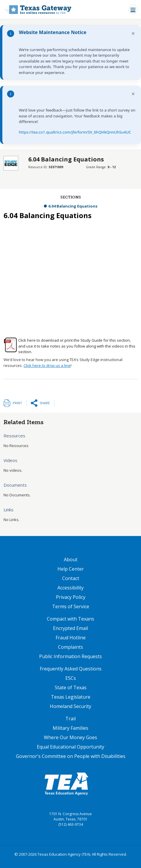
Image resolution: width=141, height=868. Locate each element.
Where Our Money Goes (70, 737)
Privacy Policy (71, 597)
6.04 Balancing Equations (73, 206)
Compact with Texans (70, 619)
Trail (70, 719)
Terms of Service (71, 606)
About (71, 559)
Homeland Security (70, 706)
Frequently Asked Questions (71, 669)
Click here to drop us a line (47, 365)
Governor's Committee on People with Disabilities (71, 756)
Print (17, 403)
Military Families (70, 728)
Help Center (71, 569)
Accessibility (70, 588)
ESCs (71, 678)
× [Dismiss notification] (133, 33)
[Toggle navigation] (133, 10)
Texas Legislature (71, 697)
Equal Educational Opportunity (70, 747)
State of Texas (71, 687)
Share (45, 403)
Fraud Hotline (71, 638)
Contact (71, 578)
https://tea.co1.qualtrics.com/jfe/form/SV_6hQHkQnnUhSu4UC (75, 132)
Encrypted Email (70, 628)
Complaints (70, 647)
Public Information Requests (70, 656)
